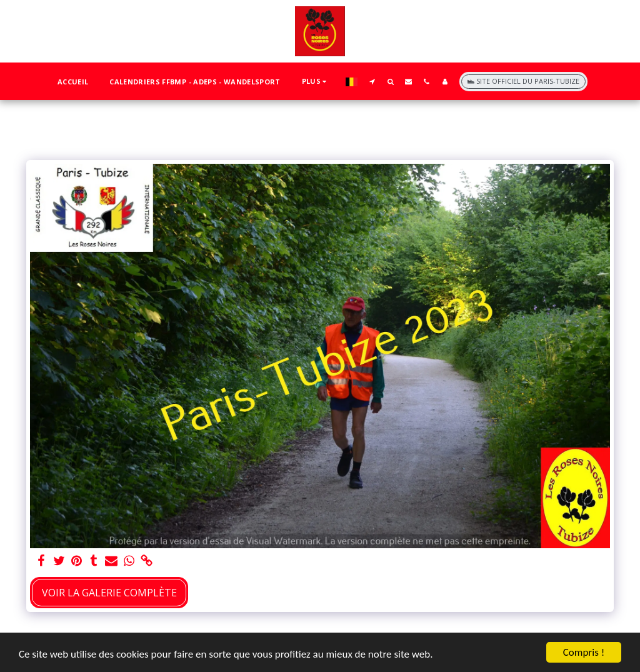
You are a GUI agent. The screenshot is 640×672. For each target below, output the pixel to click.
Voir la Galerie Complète (109, 593)
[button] (372, 81)
